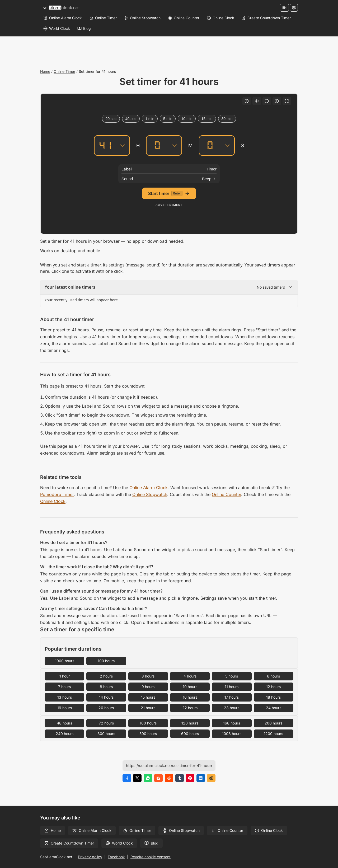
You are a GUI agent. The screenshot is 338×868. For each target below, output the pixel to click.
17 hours (232, 697)
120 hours (190, 723)
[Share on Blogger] (158, 778)
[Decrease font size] (267, 101)
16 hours (190, 697)
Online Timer (64, 71)
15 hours (148, 697)
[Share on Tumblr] (180, 778)
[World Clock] (57, 28)
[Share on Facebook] (127, 778)
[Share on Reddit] (169, 778)
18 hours (273, 697)
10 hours (190, 687)
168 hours (232, 723)
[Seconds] (210, 146)
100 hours (106, 661)
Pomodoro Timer (57, 494)
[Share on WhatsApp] (148, 778)
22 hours (190, 708)
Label (127, 169)
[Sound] (169, 179)
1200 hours (273, 734)
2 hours (106, 676)
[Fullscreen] (287, 101)
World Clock (119, 843)
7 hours (64, 687)
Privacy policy (90, 857)
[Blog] (84, 28)
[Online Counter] (184, 18)
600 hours (190, 734)
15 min (207, 119)
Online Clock (53, 501)
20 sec (111, 119)
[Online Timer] (103, 18)
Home (45, 71)
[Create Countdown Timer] (266, 18)
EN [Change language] (284, 8)
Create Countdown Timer (69, 843)
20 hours (106, 708)
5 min (168, 119)
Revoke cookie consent (151, 857)
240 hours (65, 734)
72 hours (106, 723)
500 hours (148, 734)
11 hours (232, 687)
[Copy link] (211, 778)
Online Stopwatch (150, 494)
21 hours (148, 708)
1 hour (65, 676)
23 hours (232, 708)
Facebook (116, 857)
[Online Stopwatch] (142, 18)
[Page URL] (169, 766)
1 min (150, 119)
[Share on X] (137, 778)
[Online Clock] (220, 18)
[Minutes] (157, 146)
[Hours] (105, 146)
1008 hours (232, 734)
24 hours (274, 708)
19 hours (65, 708)
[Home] (61, 8)
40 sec (131, 119)
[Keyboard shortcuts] (247, 101)
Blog (151, 843)
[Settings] (294, 8)
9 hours (148, 687)
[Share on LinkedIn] (201, 778)
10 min (187, 119)
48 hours (64, 723)
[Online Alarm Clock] (63, 18)
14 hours (106, 697)
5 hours (232, 676)
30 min (227, 119)
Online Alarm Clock (149, 488)
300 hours (106, 734)
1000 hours (65, 661)
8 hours (106, 687)
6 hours (273, 676)
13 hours (65, 697)
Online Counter (226, 494)
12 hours (273, 687)
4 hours (190, 676)
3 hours (148, 676)
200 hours (273, 723)
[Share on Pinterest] (190, 778)
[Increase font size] (277, 101)
